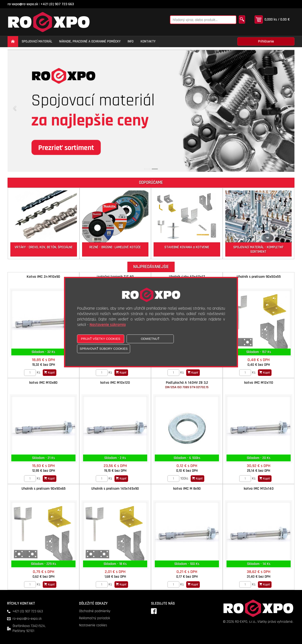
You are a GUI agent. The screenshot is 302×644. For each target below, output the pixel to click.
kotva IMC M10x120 (115, 383)
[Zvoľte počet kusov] (30, 373)
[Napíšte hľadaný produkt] (203, 20)
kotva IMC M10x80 (43, 383)
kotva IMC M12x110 (259, 383)
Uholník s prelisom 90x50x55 (259, 277)
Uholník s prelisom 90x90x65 (44, 489)
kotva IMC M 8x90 (187, 489)
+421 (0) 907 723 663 (57, 4)
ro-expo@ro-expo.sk (23, 4)
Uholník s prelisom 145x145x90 (115, 489)
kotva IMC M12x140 (259, 489)
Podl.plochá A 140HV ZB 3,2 (187, 385)
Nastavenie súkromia (108, 325)
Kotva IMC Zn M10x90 (43, 277)
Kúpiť (50, 373)
